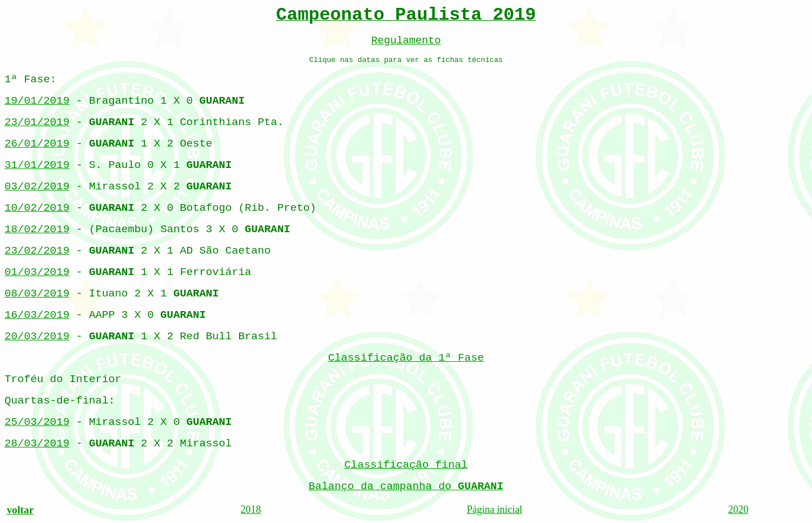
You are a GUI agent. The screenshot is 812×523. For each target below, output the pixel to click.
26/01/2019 (37, 144)
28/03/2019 (37, 444)
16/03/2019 (37, 315)
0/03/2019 (37, 294)
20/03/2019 (37, 336)
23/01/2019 (37, 122)
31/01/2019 (37, 165)
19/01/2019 (37, 101)
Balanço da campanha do (406, 486)
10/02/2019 (37, 208)
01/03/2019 (37, 272)
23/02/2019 (37, 251)
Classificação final (406, 465)
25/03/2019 (37, 422)
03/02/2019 (37, 187)
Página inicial (495, 509)
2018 (251, 509)
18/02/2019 (37, 229)
